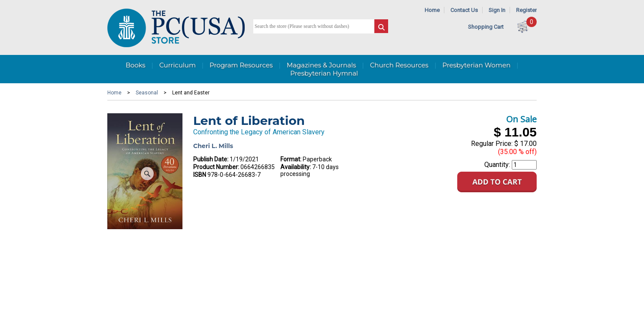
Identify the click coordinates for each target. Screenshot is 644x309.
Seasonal (147, 93)
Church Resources (399, 65)
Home (432, 10)
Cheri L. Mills (213, 146)
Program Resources (241, 65)
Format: (291, 159)
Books (135, 65)
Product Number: (216, 167)
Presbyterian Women (476, 65)
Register (526, 10)
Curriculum (178, 65)
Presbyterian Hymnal (324, 73)
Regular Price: (492, 144)
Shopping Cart (486, 27)
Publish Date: (211, 159)
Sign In (497, 10)
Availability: (296, 167)
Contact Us (464, 10)
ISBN (200, 175)
